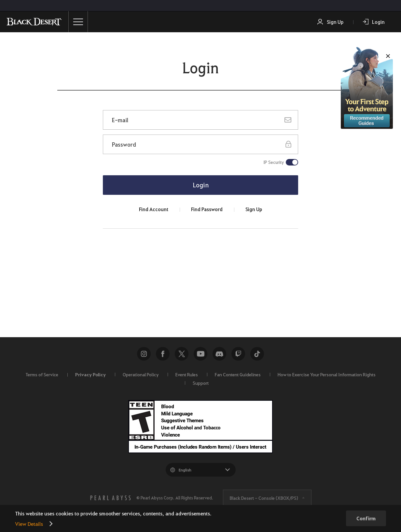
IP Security (274, 162)
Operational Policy (141, 374)
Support (201, 383)
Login (378, 22)
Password (124, 144)
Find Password (207, 209)
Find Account (154, 209)
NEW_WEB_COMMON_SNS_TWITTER (182, 354)
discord (219, 354)
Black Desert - (264, 498)
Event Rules (187, 374)
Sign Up (335, 22)
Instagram (144, 354)
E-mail (120, 120)
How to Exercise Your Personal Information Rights (327, 374)
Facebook (163, 354)
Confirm (366, 518)
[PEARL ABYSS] (111, 498)
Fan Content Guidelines (238, 374)
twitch (238, 354)
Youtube (200, 354)
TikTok (257, 354)
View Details (29, 524)
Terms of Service (42, 374)
